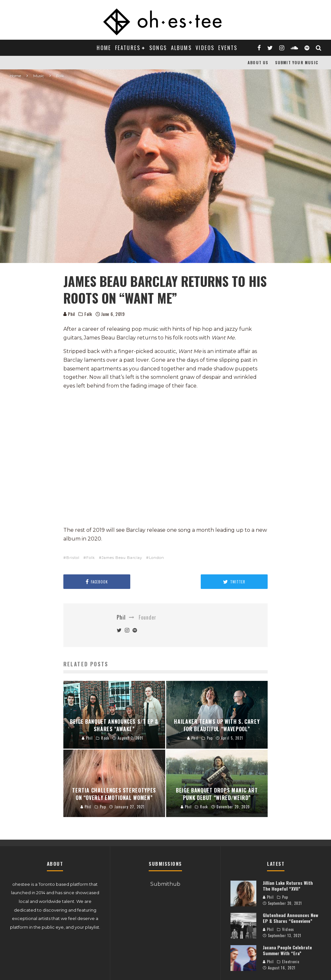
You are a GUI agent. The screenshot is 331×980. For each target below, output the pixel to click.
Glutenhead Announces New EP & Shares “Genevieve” (290, 918)
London (157, 558)
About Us (258, 62)
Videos (205, 48)
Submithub (165, 884)
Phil (69, 314)
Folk (88, 314)
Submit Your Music (297, 62)
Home (104, 48)
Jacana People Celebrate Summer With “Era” (287, 950)
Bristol (73, 558)
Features (128, 48)
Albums (181, 48)
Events (228, 48)
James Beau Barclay (122, 558)
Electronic (291, 962)
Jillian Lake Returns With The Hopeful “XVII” (288, 886)
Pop (285, 897)
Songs (158, 48)
